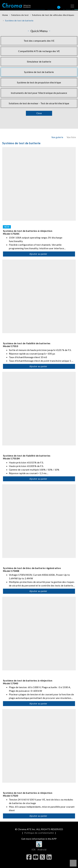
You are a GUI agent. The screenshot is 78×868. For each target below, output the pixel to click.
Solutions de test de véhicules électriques (53, 15)
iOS (33, 849)
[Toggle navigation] (72, 6)
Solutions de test (20, 15)
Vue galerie (57, 137)
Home (5, 15)
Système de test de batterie (19, 21)
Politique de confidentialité (39, 833)
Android (42, 849)
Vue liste (71, 137)
